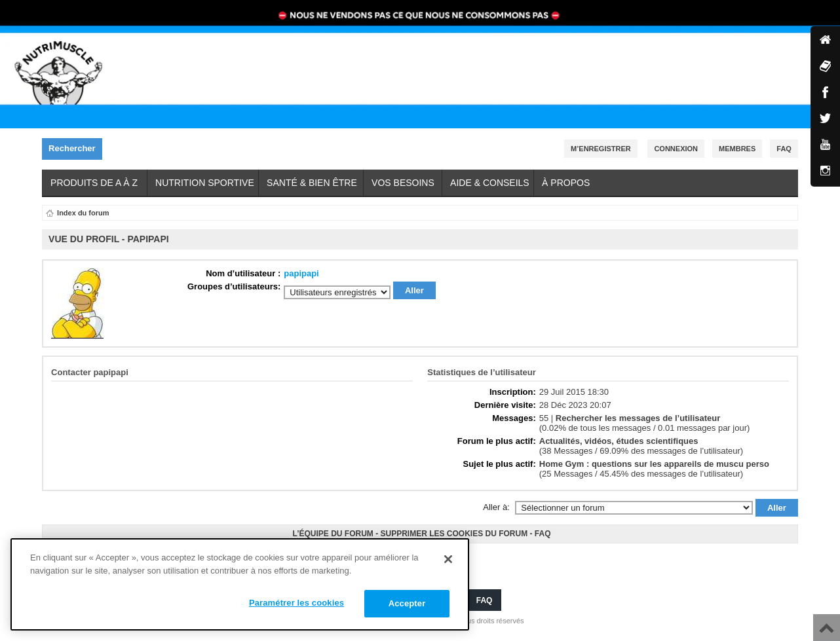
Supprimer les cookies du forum (454, 534)
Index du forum (83, 213)
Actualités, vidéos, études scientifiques (619, 441)
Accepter (407, 603)
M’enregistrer (601, 149)
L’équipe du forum (333, 534)
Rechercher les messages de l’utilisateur (638, 418)
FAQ (543, 534)
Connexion (676, 149)
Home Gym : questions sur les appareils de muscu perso (654, 464)
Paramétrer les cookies (296, 603)
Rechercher (75, 149)
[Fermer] (448, 559)
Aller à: (496, 507)
